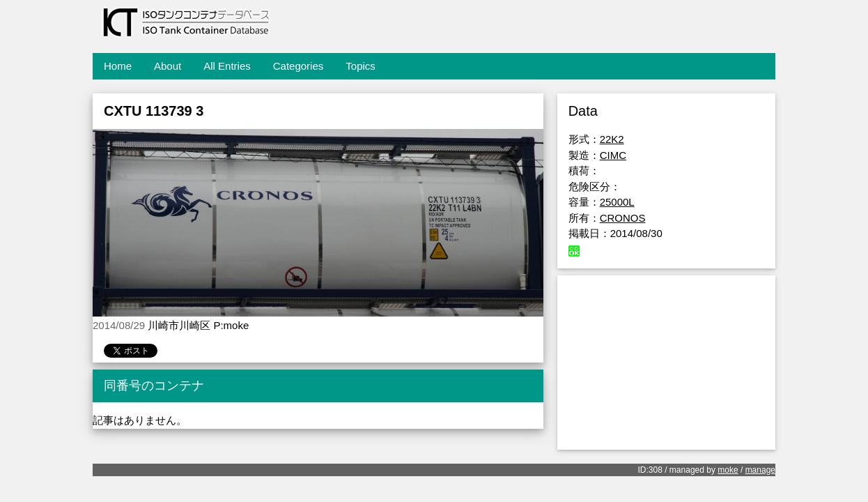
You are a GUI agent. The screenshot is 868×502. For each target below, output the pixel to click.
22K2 (612, 139)
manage (760, 470)
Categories (299, 66)
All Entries (227, 66)
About (168, 66)
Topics (361, 66)
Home (118, 66)
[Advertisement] (666, 363)
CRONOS (623, 218)
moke (728, 470)
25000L (617, 202)
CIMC (613, 155)
